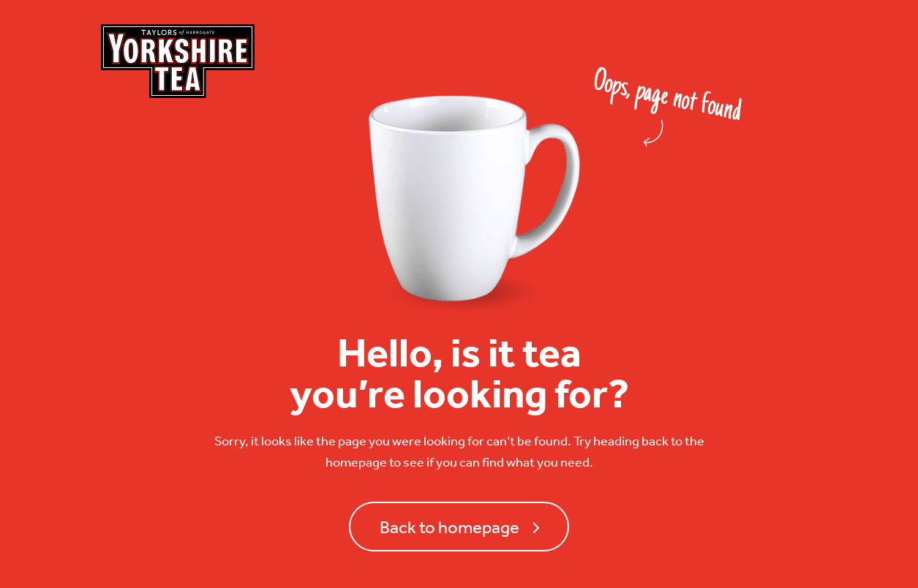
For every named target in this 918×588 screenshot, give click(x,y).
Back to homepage (449, 527)
